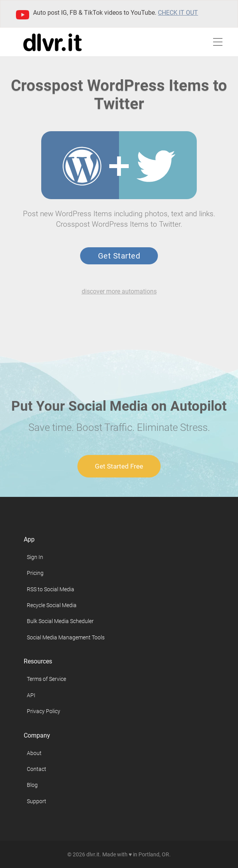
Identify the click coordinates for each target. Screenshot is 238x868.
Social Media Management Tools (66, 637)
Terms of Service (46, 679)
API (31, 695)
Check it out (178, 13)
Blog (32, 785)
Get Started (119, 256)
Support (37, 801)
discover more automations (119, 291)
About (34, 753)
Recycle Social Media (52, 605)
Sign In (35, 557)
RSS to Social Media (51, 589)
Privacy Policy (44, 711)
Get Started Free (119, 466)
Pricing (35, 573)
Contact (37, 769)
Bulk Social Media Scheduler (60, 621)
